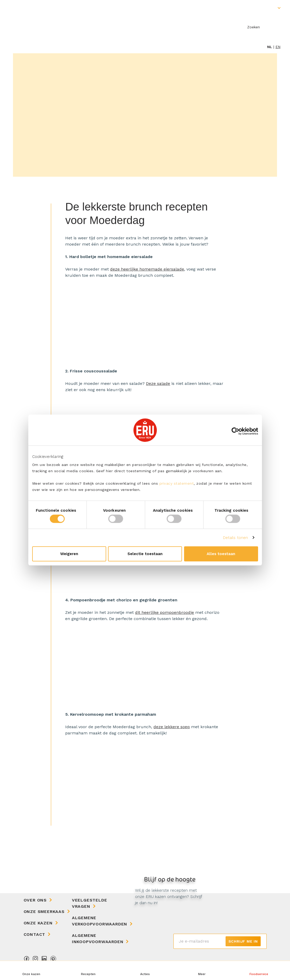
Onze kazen (38, 923)
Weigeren (69, 554)
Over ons (35, 900)
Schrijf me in (243, 941)
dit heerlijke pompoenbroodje (164, 612)
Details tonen (235, 538)
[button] (202, 970)
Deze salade (158, 383)
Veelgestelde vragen (90, 903)
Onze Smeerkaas (44, 912)
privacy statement (177, 483)
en (278, 47)
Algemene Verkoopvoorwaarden (100, 921)
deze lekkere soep (172, 727)
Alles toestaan (221, 554)
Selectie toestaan (145, 554)
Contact (35, 934)
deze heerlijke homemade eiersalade (147, 269)
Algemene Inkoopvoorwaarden (98, 939)
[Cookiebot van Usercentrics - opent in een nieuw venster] (235, 431)
